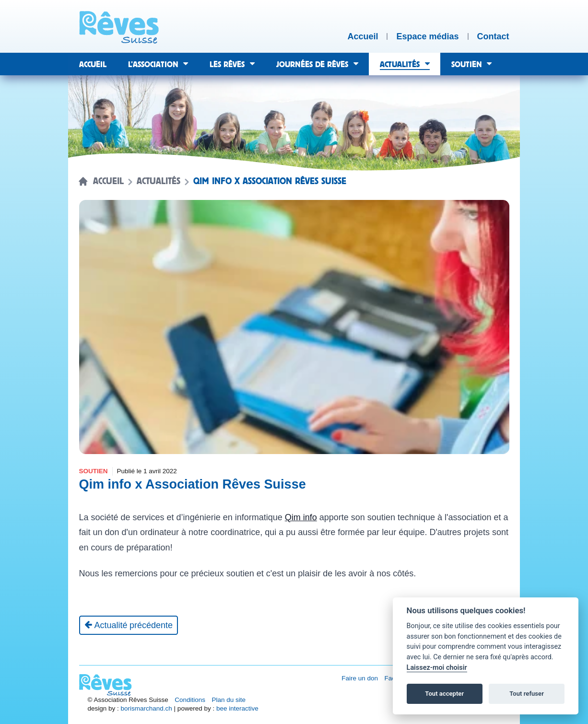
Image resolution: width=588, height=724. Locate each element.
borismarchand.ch (147, 708)
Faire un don (360, 678)
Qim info (301, 517)
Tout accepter (444, 694)
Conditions (190, 700)
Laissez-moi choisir (437, 668)
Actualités (159, 181)
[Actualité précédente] (129, 625)
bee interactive (237, 708)
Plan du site (229, 700)
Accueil (108, 181)
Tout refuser (527, 694)
